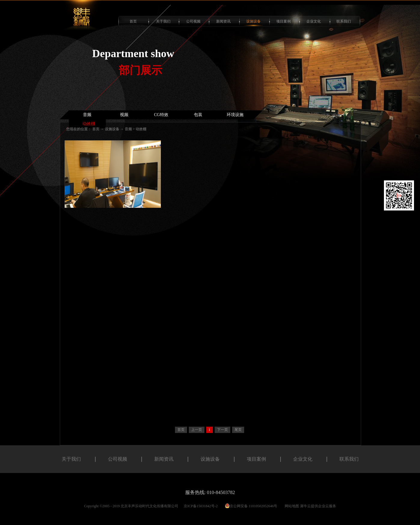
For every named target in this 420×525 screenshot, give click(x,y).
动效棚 (141, 129)
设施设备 (112, 129)
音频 (128, 129)
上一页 (197, 430)
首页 (133, 21)
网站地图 (291, 506)
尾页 (238, 430)
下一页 (222, 430)
